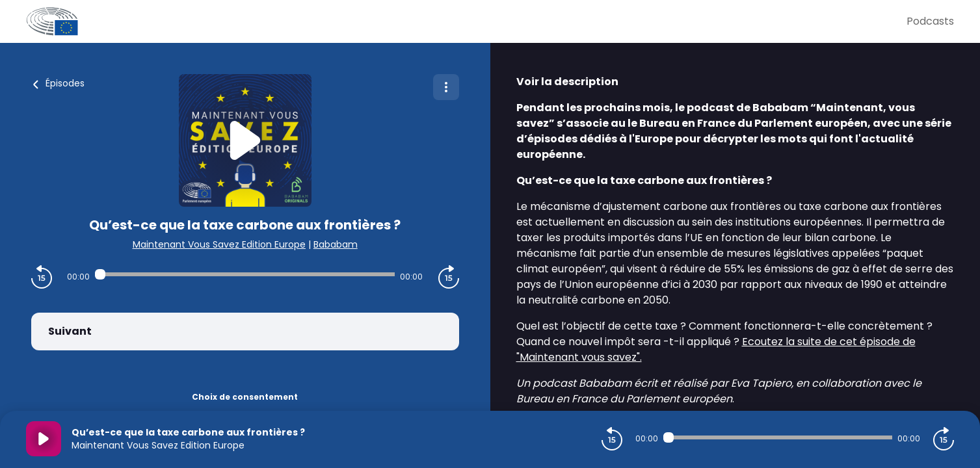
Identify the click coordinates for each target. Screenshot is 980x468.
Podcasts (930, 21)
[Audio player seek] (245, 274)
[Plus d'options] (446, 87)
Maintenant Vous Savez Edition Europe (219, 244)
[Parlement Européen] (466, 21)
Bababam (336, 244)
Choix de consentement (245, 397)
